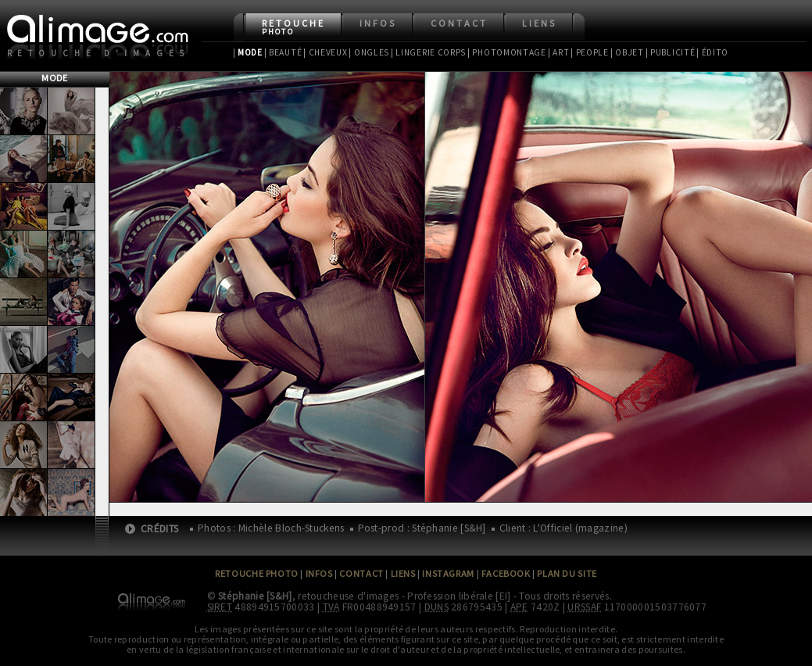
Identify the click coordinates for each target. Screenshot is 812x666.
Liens (539, 23)
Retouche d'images (99, 53)
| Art (558, 52)
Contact (459, 23)
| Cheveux (325, 52)
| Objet (627, 52)
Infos (378, 23)
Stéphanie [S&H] (255, 596)
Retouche (293, 27)
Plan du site (567, 573)
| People (590, 52)
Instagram (448, 573)
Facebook (506, 573)
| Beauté (283, 52)
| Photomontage (507, 52)
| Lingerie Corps (428, 52)
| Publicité (671, 52)
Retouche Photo (257, 573)
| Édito (712, 52)
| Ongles (369, 52)
